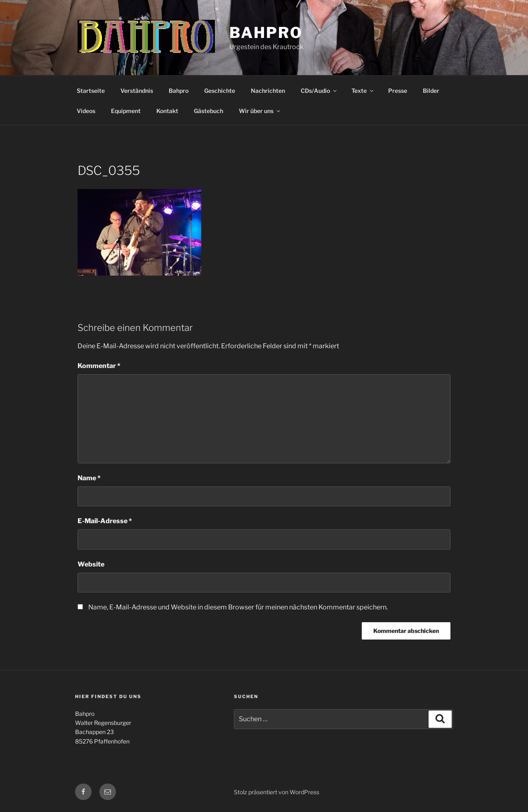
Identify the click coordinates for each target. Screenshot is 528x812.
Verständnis (137, 91)
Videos (86, 111)
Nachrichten (268, 91)
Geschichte (220, 91)
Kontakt (167, 111)
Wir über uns (260, 111)
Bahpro (266, 33)
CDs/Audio (319, 91)
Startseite (91, 91)
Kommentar (99, 366)
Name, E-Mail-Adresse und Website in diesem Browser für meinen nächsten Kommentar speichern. (238, 607)
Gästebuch (209, 111)
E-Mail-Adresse (105, 521)
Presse (398, 91)
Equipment (126, 111)
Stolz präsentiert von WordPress (277, 792)
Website (91, 564)
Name (89, 478)
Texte (363, 91)
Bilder (431, 91)
